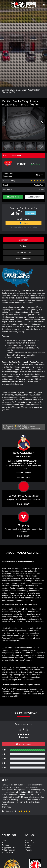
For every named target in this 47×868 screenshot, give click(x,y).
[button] (42, 123)
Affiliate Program (8, 850)
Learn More (30, 213)
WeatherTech (39, 185)
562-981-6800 (18, 382)
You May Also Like (23, 252)
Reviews (23, 246)
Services (5, 845)
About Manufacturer (23, 259)
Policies (28, 845)
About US (29, 840)
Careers (29, 850)
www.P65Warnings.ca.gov (30, 428)
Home (4, 840)
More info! (40, 175)
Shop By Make (8, 852)
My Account (30, 848)
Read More (23, 504)
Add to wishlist (34, 197)
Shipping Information (10, 848)
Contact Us (30, 843)
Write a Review (24, 744)
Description (24, 240)
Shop (4, 843)
